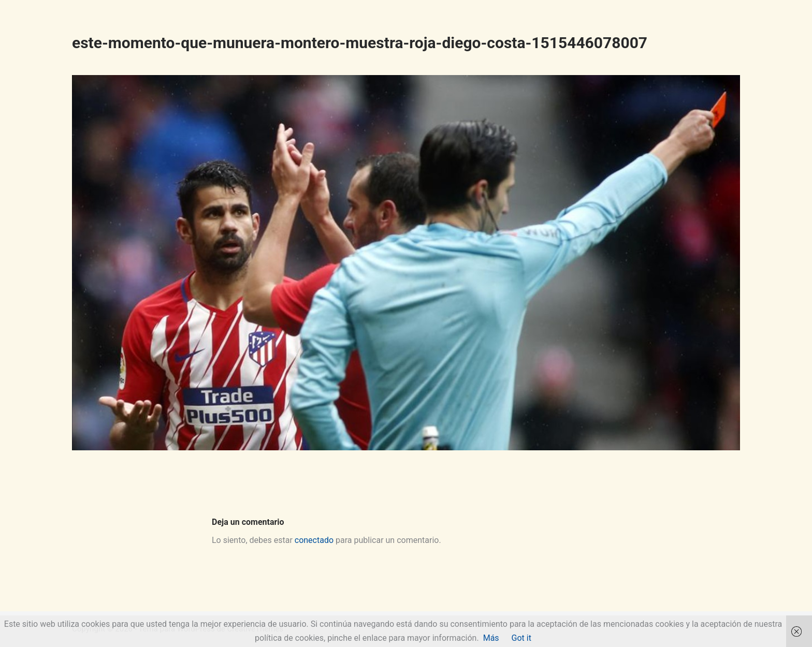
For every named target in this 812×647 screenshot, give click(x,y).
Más (491, 638)
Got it (521, 638)
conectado (314, 540)
